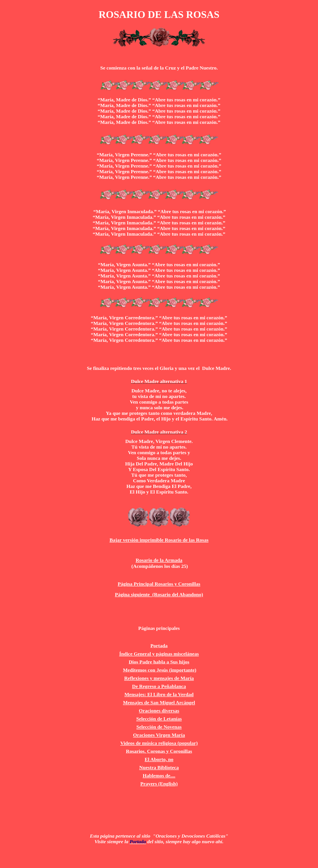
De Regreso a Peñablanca (159, 686)
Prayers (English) (159, 784)
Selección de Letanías (159, 719)
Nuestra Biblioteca (159, 767)
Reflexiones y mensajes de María (159, 678)
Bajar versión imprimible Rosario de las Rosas (159, 540)
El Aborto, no (159, 759)
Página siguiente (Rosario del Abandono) (159, 594)
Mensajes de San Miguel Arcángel (159, 703)
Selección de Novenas (159, 727)
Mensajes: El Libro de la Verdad (159, 694)
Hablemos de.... (159, 776)
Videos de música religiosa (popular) (159, 743)
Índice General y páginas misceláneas (159, 654)
